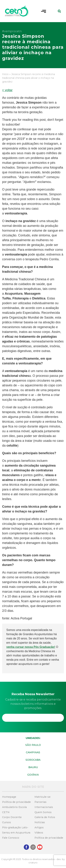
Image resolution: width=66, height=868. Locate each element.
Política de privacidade (16, 802)
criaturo (33, 863)
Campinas (33, 752)
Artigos (39, 827)
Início (5, 74)
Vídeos (39, 833)
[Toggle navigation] (44, 11)
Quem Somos (43, 812)
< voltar (7, 90)
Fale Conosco (11, 838)
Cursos (7, 822)
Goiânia (33, 775)
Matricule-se (43, 797)
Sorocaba (33, 760)
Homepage (9, 797)
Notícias (40, 822)
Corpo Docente (12, 817)
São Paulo (33, 745)
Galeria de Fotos (45, 817)
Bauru (33, 767)
